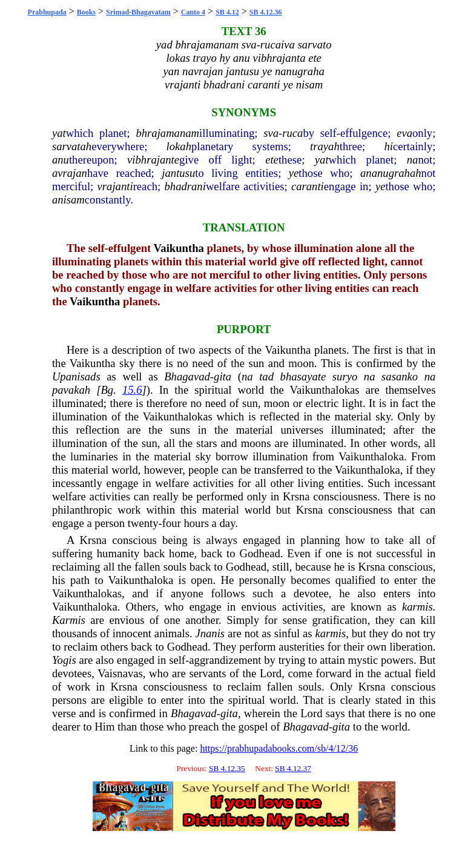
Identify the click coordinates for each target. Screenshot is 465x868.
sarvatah (72, 146)
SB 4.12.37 (293, 768)
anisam (68, 200)
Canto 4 (193, 12)
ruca (292, 133)
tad (266, 376)
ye (294, 173)
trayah (325, 146)
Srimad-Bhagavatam (138, 12)
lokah (179, 146)
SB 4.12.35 (227, 768)
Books (86, 12)
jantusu (178, 173)
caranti (308, 186)
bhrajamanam (167, 133)
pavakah (71, 390)
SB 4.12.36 (266, 12)
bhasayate (303, 376)
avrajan (70, 173)
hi (388, 146)
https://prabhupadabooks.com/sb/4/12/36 (279, 748)
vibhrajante (153, 160)
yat (59, 133)
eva (404, 133)
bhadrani (185, 186)
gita (223, 376)
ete (272, 160)
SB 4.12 (227, 12)
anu (61, 160)
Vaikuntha (179, 248)
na (413, 160)
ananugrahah (391, 173)
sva (271, 133)
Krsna (296, 496)
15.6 (132, 390)
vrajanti (115, 186)
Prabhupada (47, 12)
